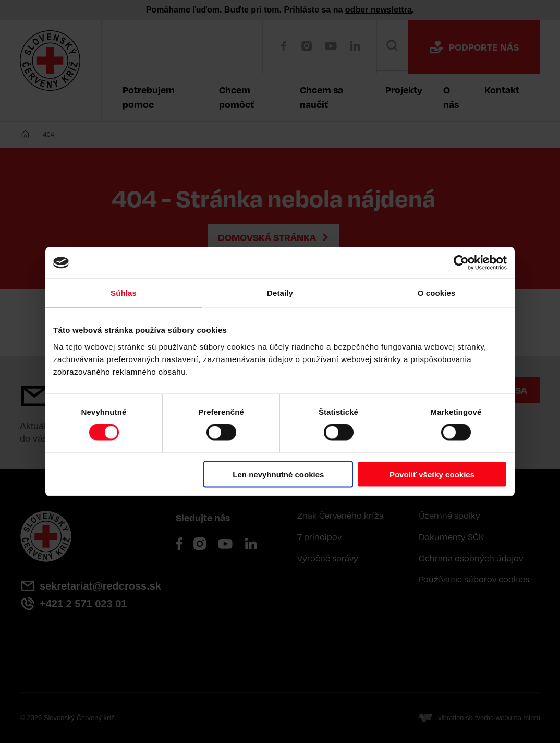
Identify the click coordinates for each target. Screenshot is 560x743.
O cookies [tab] (437, 293)
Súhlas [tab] (124, 293)
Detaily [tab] (280, 293)
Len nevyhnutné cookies (278, 474)
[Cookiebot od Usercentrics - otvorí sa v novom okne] (461, 263)
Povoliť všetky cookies (432, 474)
